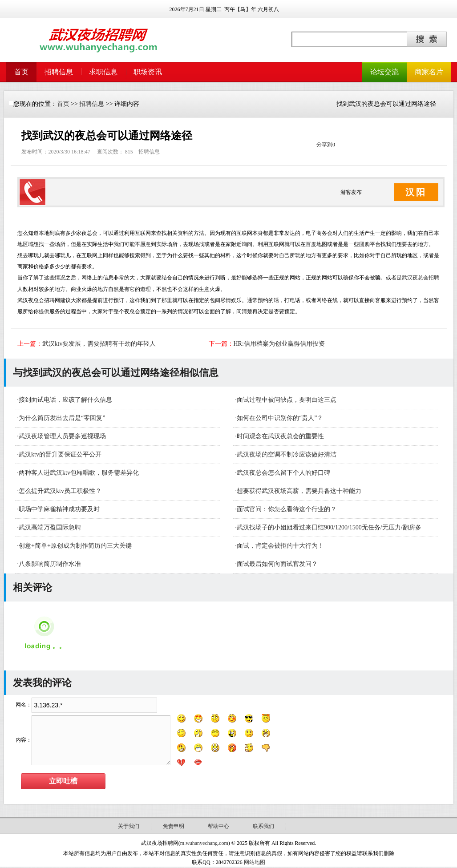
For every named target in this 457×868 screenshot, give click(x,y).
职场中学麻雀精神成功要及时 (59, 509)
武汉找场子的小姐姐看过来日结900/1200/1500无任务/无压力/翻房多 (329, 527)
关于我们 (129, 826)
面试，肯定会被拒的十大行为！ (280, 546)
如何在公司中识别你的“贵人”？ (280, 418)
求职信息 (103, 72)
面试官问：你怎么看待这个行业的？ (287, 509)
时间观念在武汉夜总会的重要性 (280, 436)
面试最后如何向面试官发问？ (277, 564)
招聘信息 (59, 72)
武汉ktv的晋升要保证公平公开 (60, 454)
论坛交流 (384, 72)
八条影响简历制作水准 (50, 564)
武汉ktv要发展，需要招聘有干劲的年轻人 (99, 344)
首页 (21, 72)
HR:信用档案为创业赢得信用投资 (279, 344)
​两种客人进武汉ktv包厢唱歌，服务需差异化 (79, 473)
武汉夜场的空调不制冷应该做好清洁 (287, 454)
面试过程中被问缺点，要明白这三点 (287, 400)
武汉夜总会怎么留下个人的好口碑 (283, 473)
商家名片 (429, 72)
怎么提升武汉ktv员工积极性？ (60, 491)
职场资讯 (148, 72)
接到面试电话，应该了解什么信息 (65, 400)
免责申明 (174, 826)
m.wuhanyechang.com (204, 843)
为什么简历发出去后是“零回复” (62, 418)
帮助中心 (218, 826)
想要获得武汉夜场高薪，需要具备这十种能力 (299, 491)
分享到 (324, 145)
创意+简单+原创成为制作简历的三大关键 (75, 546)
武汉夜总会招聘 (421, 278)
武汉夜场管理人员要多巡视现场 (62, 436)
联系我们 (263, 826)
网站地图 (255, 862)
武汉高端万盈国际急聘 (50, 527)
